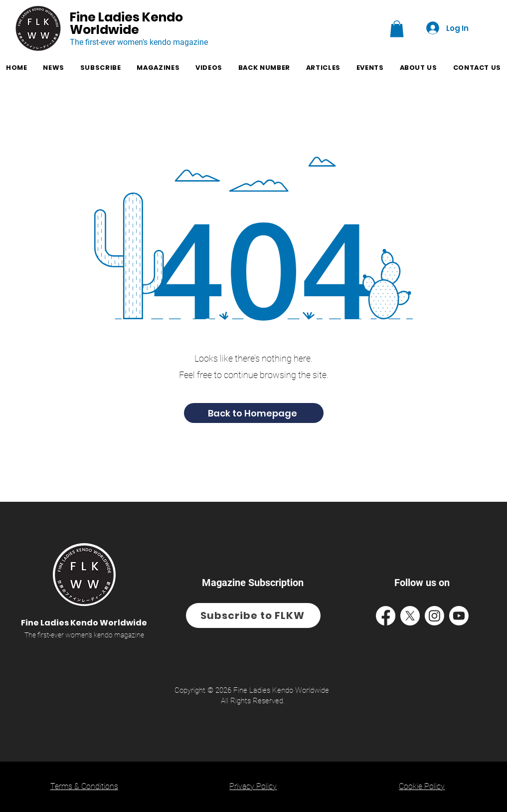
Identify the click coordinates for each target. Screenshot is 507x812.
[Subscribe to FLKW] (253, 615)
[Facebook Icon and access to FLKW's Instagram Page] (434, 616)
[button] (397, 29)
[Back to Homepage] (254, 413)
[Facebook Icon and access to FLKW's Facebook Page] (386, 616)
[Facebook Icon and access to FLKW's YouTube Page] (459, 616)
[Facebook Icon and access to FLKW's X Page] (410, 616)
